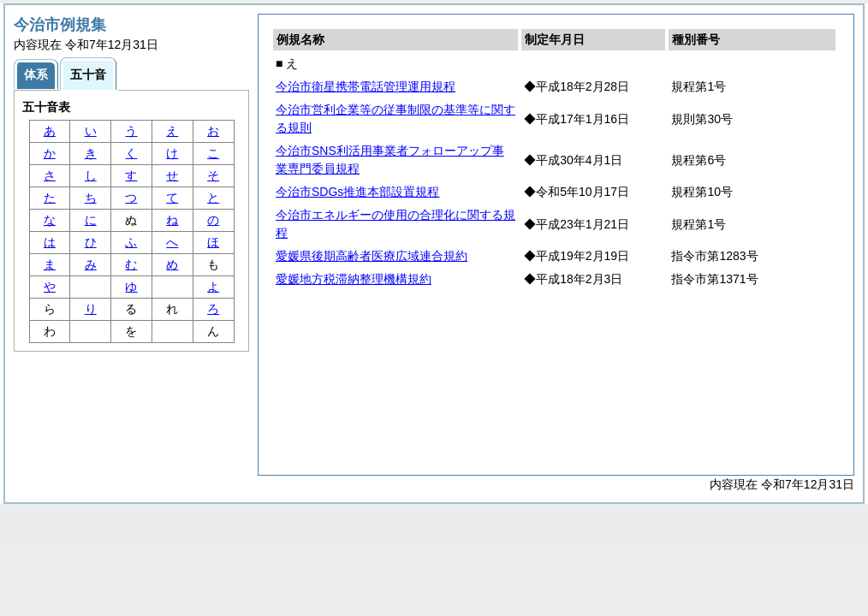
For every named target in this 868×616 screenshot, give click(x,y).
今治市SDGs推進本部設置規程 (357, 192)
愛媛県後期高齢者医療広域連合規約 (372, 256)
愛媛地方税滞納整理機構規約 (354, 279)
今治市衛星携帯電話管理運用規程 (366, 86)
